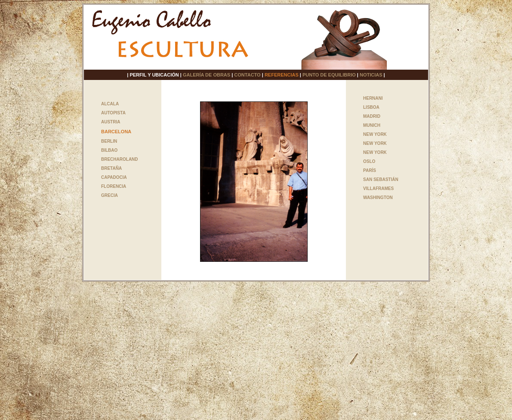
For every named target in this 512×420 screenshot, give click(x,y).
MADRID (372, 116)
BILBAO (109, 150)
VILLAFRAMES (378, 189)
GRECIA (109, 195)
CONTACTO (247, 75)
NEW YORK (375, 134)
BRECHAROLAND (120, 159)
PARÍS (370, 170)
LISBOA (371, 107)
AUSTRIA (111, 122)
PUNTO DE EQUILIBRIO (329, 75)
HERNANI (373, 98)
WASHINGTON (378, 198)
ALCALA (110, 104)
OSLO (369, 161)
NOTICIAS (371, 75)
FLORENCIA (114, 186)
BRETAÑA (111, 168)
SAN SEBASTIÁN (381, 179)
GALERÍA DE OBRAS (207, 75)
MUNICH (372, 125)
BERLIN (109, 141)
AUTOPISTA (113, 113)
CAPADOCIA (114, 177)
